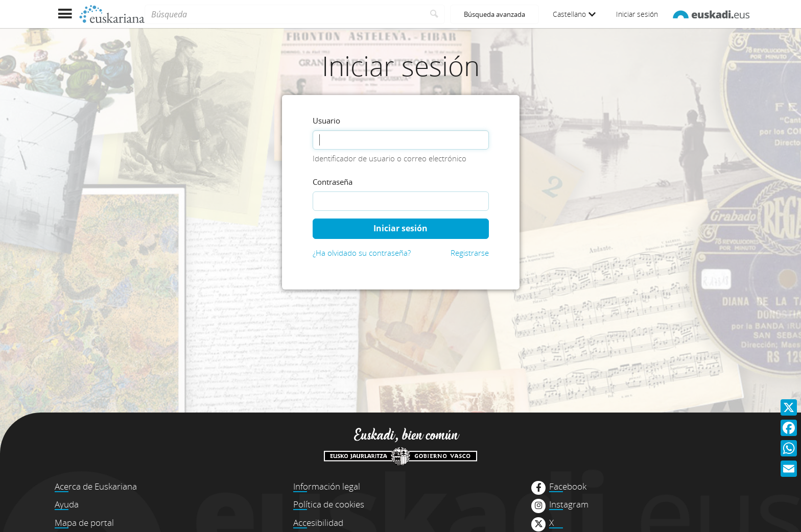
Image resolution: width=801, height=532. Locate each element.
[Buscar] (434, 14)
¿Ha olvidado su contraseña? (362, 253)
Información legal (327, 486)
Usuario (326, 120)
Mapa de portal (84, 523)
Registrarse (470, 253)
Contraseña (333, 182)
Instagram (569, 504)
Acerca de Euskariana (96, 486)
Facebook (568, 487)
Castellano (574, 14)
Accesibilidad (318, 523)
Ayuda (67, 504)
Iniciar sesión (637, 14)
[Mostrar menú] (65, 14)
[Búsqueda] (284, 14)
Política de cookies (329, 504)
